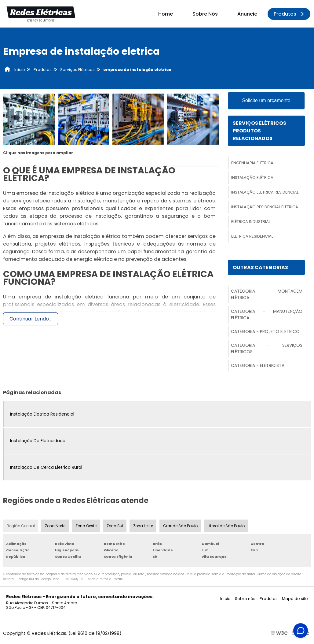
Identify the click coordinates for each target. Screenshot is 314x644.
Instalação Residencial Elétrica (265, 207)
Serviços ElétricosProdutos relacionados (259, 131)
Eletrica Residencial (252, 237)
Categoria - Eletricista (258, 366)
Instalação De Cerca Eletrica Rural (46, 468)
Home (166, 14)
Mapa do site (295, 600)
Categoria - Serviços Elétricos (267, 349)
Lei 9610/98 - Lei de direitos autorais (94, 580)
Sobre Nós (205, 14)
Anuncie (247, 14)
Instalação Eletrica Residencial (265, 193)
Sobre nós (245, 600)
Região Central (21, 527)
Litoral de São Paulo (227, 527)
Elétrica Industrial (251, 222)
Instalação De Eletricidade (38, 442)
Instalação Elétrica (252, 178)
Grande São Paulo (181, 527)
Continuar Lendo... (31, 319)
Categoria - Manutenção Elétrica (267, 315)
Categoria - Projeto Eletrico (265, 332)
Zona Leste (144, 527)
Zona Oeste (86, 527)
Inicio (225, 600)
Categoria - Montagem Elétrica (267, 295)
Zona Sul (115, 527)
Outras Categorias (260, 268)
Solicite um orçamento (266, 101)
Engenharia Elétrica (252, 163)
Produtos (290, 14)
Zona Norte (55, 527)
